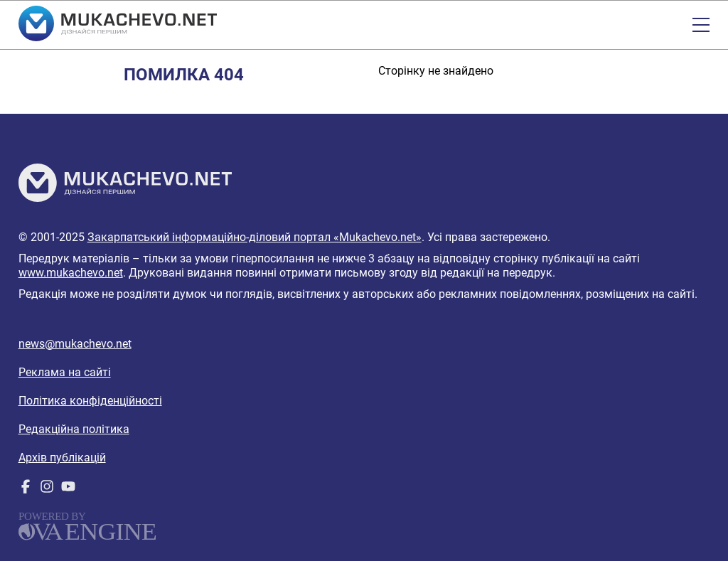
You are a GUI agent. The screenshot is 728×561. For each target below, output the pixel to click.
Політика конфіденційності (90, 401)
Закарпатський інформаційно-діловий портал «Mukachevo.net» (255, 237)
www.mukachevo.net (71, 273)
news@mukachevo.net (75, 344)
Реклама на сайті (65, 372)
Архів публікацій (62, 458)
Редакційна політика (74, 429)
